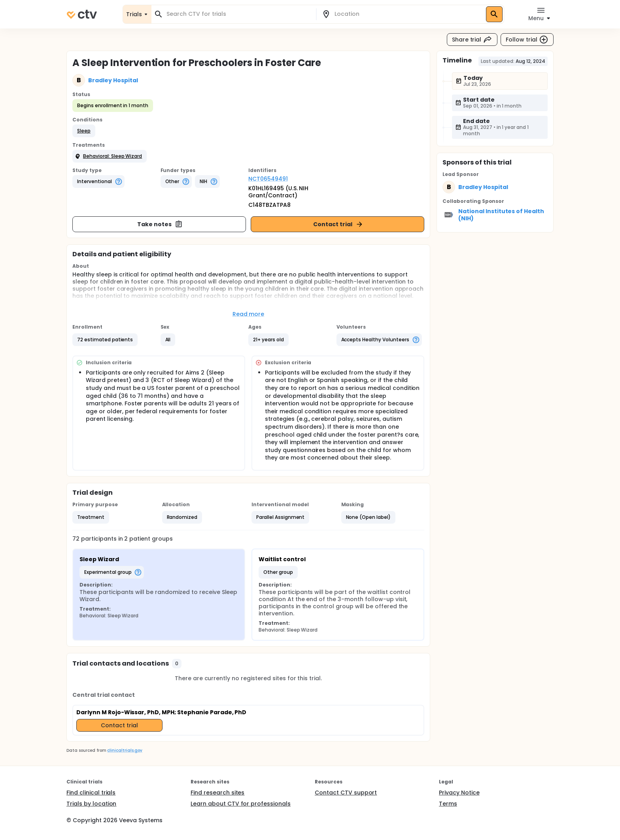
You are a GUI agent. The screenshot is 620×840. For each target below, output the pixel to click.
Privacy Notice (459, 793)
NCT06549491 (268, 179)
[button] (84, 131)
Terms (448, 804)
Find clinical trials (91, 793)
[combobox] (238, 14)
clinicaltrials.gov (125, 750)
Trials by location (91, 804)
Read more (249, 314)
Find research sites (217, 793)
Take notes (160, 224)
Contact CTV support (346, 793)
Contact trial (338, 224)
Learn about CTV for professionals (241, 804)
